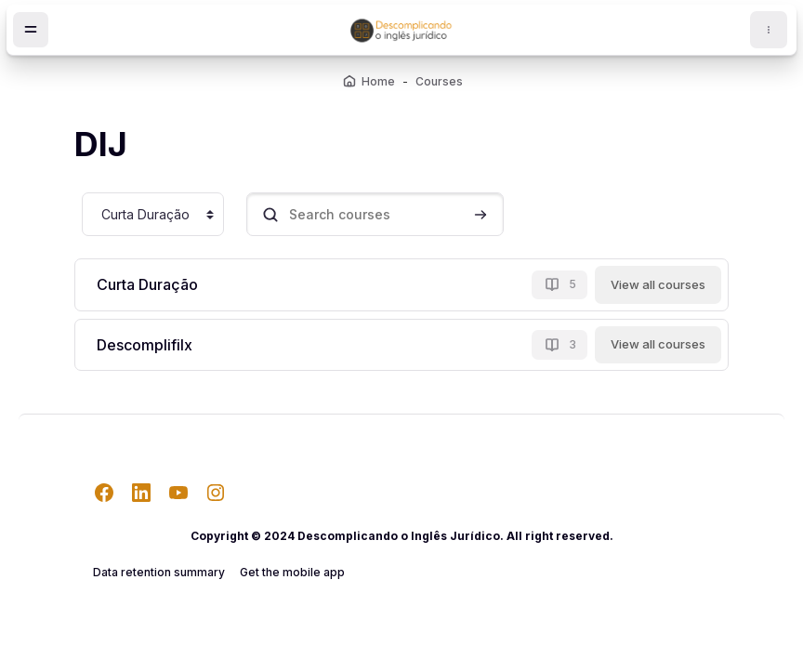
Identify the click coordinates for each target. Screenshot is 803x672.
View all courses (658, 284)
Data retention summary (159, 572)
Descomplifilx (145, 345)
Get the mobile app (292, 572)
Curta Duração (147, 284)
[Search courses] (375, 214)
